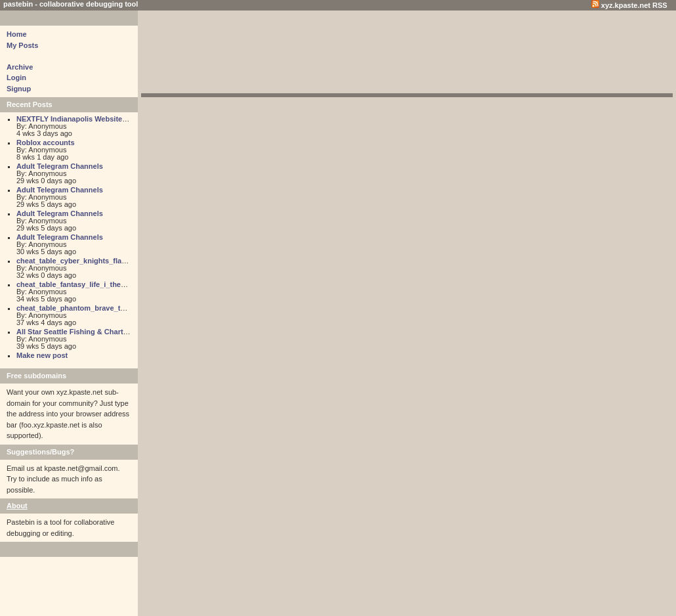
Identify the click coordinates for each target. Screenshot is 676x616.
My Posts (22, 45)
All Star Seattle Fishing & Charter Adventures (94, 332)
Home (17, 34)
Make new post (42, 355)
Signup (19, 89)
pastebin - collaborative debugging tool (71, 4)
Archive (20, 67)
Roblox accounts (46, 143)
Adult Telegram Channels (60, 166)
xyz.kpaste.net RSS (629, 5)
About (17, 506)
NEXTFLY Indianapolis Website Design (82, 119)
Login (16, 77)
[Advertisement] (407, 54)
